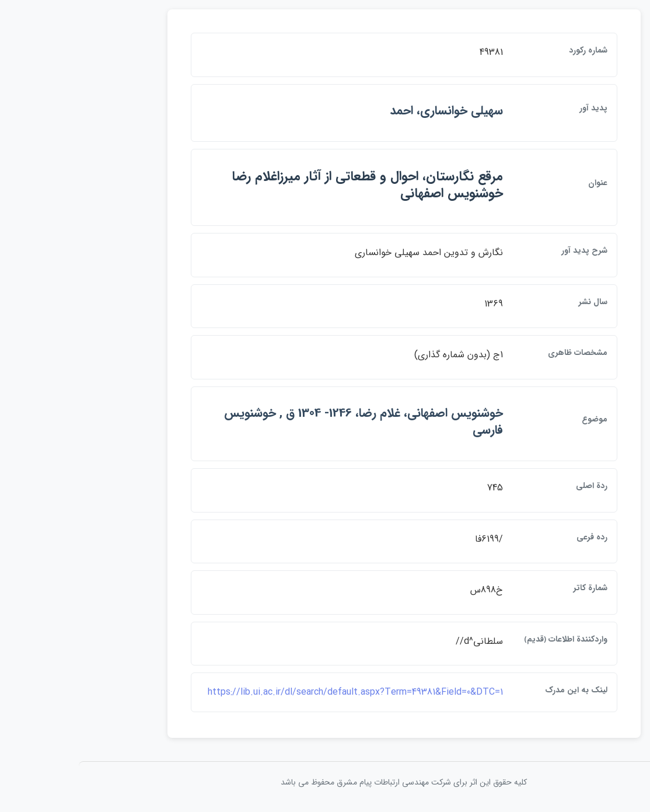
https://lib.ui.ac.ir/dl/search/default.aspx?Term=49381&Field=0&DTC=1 (277, 692)
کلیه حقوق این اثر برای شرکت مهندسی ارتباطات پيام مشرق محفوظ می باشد (325, 782)
